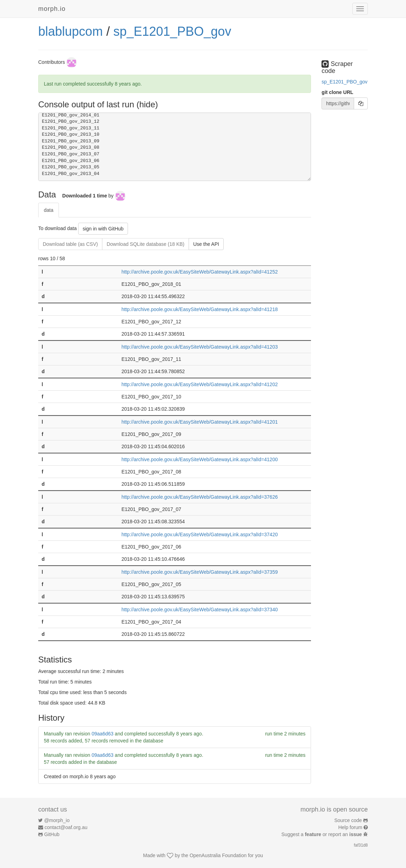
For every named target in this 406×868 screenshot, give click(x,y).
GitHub (52, 834)
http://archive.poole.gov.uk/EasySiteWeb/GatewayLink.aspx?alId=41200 (199, 459)
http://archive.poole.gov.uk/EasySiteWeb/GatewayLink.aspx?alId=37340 (199, 610)
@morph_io (57, 820)
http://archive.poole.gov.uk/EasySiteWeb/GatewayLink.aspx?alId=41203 (199, 347)
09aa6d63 (102, 734)
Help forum (350, 827)
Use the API (206, 244)
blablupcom (70, 31)
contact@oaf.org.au (66, 827)
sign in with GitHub (103, 229)
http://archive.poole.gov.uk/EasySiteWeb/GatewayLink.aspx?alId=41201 (199, 422)
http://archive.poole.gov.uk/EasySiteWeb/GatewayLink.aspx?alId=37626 (199, 497)
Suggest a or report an (322, 834)
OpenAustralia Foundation (218, 855)
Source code (348, 820)
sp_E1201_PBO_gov (172, 31)
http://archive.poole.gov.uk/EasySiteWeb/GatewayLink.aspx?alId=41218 (199, 309)
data (49, 210)
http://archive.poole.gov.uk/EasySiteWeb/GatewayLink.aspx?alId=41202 (199, 384)
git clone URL (337, 92)
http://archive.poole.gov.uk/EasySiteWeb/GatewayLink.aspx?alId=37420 (199, 534)
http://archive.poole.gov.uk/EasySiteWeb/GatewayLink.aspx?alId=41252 (199, 272)
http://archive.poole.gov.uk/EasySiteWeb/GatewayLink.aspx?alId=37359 (199, 572)
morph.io (52, 9)
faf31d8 (361, 845)
